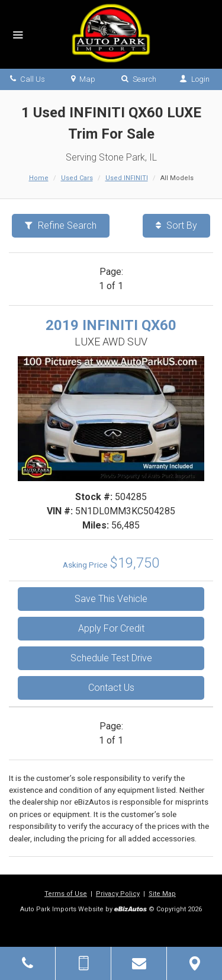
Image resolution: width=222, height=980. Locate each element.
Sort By (176, 225)
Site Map (162, 894)
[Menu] (18, 36)
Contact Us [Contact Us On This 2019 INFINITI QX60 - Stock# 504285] (111, 688)
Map (83, 79)
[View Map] (194, 963)
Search (139, 79)
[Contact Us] (139, 963)
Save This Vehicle (111, 599)
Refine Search (61, 225)
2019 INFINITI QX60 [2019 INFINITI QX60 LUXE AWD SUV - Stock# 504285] (111, 325)
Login (194, 79)
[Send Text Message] (83, 963)
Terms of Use (66, 894)
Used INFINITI (127, 178)
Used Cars (77, 178)
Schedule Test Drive (111, 658)
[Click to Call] (28, 963)
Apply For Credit (111, 628)
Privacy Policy (118, 894)
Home (39, 178)
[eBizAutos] (131, 910)
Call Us (28, 79)
